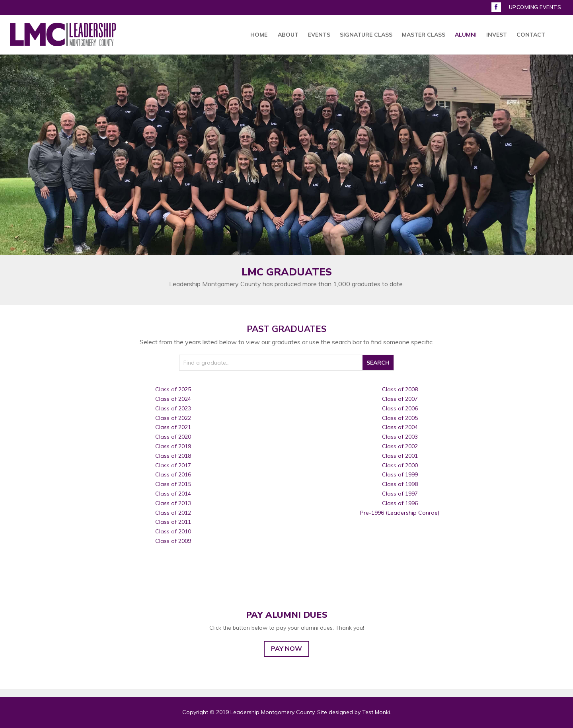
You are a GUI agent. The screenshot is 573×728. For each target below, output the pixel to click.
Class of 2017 (173, 465)
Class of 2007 (400, 399)
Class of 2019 (173, 446)
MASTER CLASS (424, 35)
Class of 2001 (400, 456)
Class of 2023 (173, 408)
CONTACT (531, 35)
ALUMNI (466, 35)
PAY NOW (286, 648)
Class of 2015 (173, 484)
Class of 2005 (400, 418)
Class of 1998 (400, 484)
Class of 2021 (173, 427)
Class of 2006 (400, 408)
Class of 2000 (400, 465)
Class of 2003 (400, 437)
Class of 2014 (173, 494)
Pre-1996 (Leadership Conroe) (400, 513)
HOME (259, 35)
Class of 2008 (400, 389)
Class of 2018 (173, 456)
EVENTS (319, 35)
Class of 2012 (173, 513)
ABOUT (288, 35)
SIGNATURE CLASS (366, 35)
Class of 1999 (400, 474)
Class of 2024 (173, 399)
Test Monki (376, 712)
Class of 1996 (400, 503)
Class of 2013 (173, 503)
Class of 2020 (173, 437)
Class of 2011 (173, 522)
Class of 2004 (400, 427)
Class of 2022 (173, 418)
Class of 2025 (173, 389)
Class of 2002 (400, 446)
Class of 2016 (173, 474)
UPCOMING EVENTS (535, 8)
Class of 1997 (400, 494)
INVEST (497, 35)
